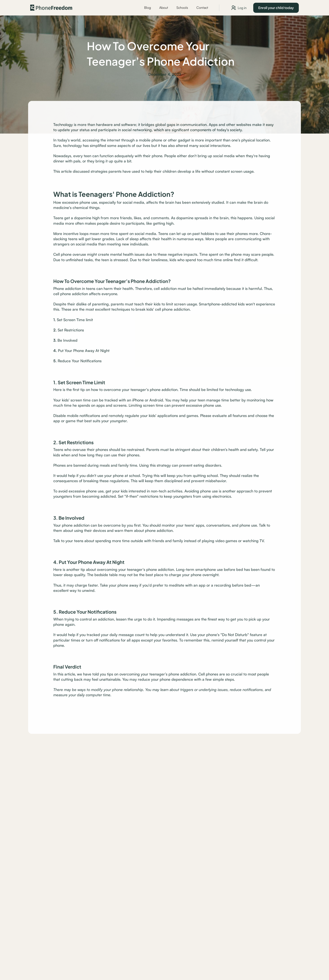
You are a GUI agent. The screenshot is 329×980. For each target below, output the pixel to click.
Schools (182, 8)
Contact (202, 8)
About (164, 8)
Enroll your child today (276, 7)
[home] (51, 8)
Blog (148, 8)
